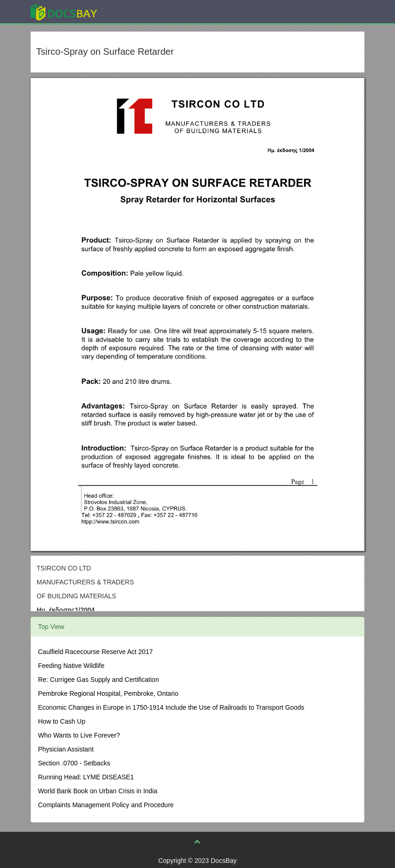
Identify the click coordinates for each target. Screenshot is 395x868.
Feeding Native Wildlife (71, 666)
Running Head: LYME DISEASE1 (86, 777)
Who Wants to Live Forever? (79, 735)
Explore (133, 11)
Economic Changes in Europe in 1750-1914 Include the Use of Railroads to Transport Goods (171, 707)
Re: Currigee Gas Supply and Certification (99, 680)
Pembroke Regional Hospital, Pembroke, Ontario (108, 693)
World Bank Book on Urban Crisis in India (98, 791)
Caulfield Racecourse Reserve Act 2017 (95, 652)
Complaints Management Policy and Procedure (106, 805)
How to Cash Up (62, 721)
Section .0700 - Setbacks (74, 763)
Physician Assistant (66, 749)
